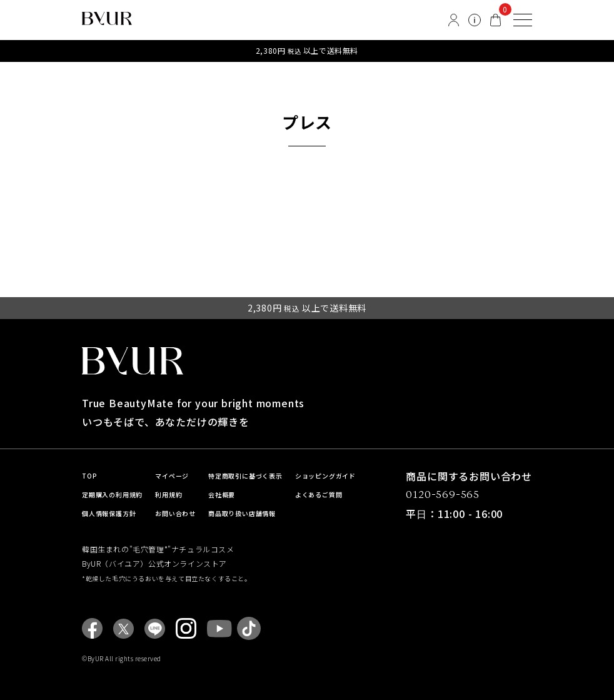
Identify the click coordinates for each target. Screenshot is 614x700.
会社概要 (222, 495)
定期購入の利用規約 (112, 495)
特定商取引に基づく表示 (245, 476)
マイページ (172, 476)
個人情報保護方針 (109, 513)
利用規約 (169, 495)
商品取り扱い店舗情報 (242, 513)
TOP (89, 476)
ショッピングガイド (325, 476)
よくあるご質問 (319, 495)
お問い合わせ (175, 513)
